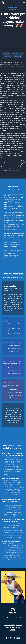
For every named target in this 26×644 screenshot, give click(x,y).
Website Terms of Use (13, 628)
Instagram (11, 618)
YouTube (6, 618)
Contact (13, 624)
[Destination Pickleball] (3, 3)
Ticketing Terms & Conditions (13, 626)
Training (13, 631)
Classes (13, 629)
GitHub (16, 618)
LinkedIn (21, 618)
